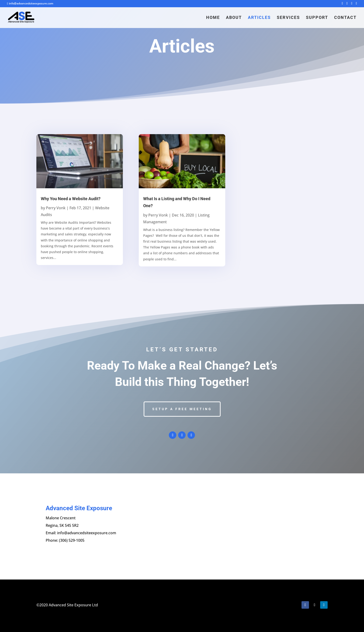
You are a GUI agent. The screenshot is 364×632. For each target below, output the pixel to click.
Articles (259, 18)
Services (288, 18)
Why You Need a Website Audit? (71, 199)
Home (213, 18)
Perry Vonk (56, 208)
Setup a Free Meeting (182, 409)
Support (317, 18)
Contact (345, 18)
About (234, 18)
